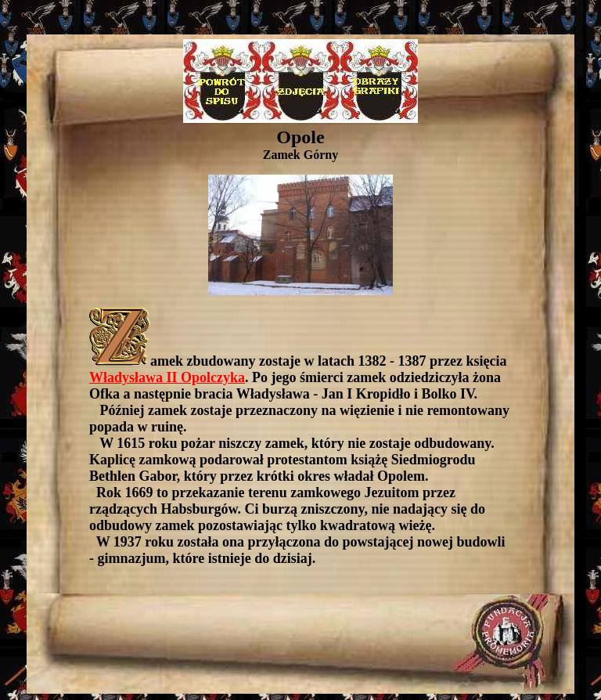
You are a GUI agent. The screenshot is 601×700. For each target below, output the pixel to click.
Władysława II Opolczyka (167, 377)
